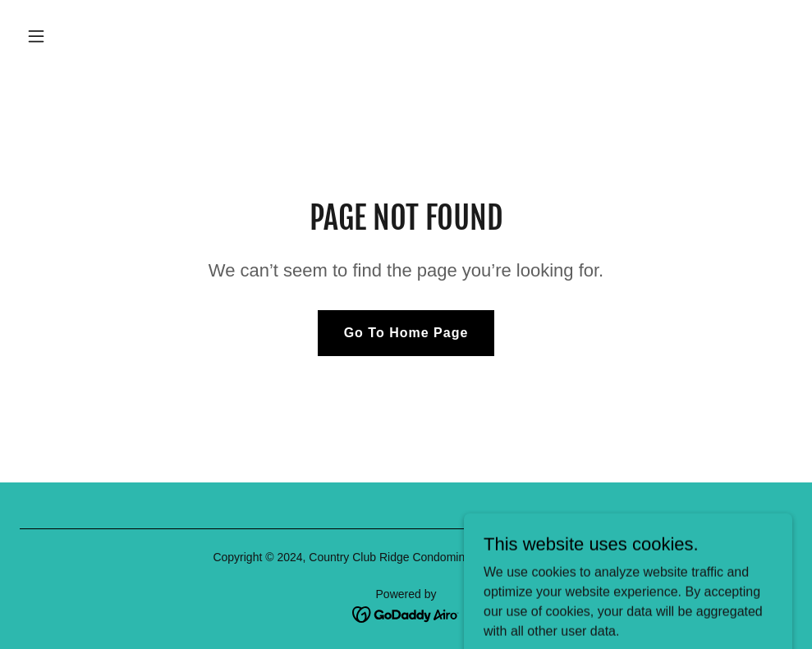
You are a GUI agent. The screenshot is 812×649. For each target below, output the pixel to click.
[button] (108, 36)
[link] (406, 613)
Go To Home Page (406, 333)
